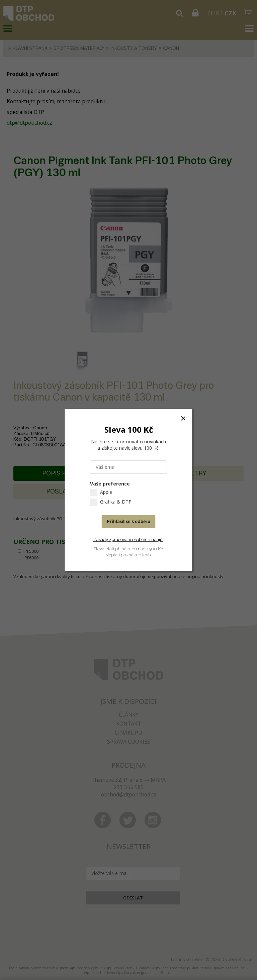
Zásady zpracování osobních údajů (128, 539)
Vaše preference (110, 484)
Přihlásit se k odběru (129, 521)
